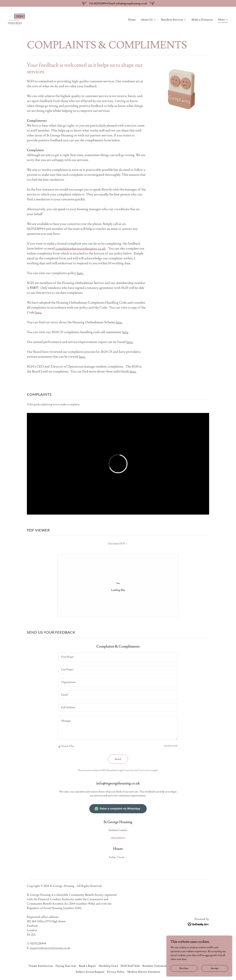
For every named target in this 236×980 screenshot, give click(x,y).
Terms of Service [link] (146, 770)
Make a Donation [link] (202, 20)
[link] (16, 19)
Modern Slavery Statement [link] (144, 972)
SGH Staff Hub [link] (130, 966)
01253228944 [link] (118, 838)
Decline (184, 968)
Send (118, 759)
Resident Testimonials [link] (156, 966)
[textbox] (118, 657)
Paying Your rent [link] (66, 966)
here (80, 273)
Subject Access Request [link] (90, 972)
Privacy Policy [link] (129, 770)
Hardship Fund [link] (108, 966)
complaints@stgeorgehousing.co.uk (80, 249)
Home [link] (132, 20)
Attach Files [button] (68, 746)
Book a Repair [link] (88, 966)
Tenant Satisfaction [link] (41, 966)
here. (39, 312)
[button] (148, 20)
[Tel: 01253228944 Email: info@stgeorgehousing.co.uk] (118, 3)
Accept (215, 968)
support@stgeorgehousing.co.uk (50, 948)
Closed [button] (120, 857)
